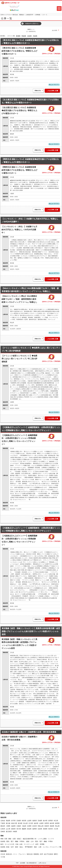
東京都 (8, 823)
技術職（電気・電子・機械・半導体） (13, 841)
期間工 (56, 854)
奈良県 (35, 826)
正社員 (3, 854)
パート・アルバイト (19, 854)
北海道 (3, 821)
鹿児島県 (9, 832)
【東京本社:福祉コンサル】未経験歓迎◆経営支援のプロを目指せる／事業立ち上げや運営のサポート (30, 42)
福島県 (35, 821)
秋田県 (24, 821)
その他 (3, 857)
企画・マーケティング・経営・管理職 (32, 844)
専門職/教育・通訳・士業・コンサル (37, 847)
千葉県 (3, 823)
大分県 (56, 829)
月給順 (35, 36)
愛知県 (3, 826)
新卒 (42, 854)
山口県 (8, 829)
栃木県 (45, 821)
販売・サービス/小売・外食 (9, 844)
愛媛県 (24, 829)
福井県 (36, 823)
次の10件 (55, 30)
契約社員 (30, 854)
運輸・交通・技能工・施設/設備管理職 (21, 839)
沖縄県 (15, 832)
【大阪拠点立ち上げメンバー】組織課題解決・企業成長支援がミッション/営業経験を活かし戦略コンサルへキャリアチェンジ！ (31, 429)
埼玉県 (56, 821)
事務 (2, 839)
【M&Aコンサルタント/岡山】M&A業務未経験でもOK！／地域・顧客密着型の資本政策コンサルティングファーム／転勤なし (30, 290)
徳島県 (13, 829)
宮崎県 (3, 832)
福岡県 (35, 829)
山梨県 (41, 823)
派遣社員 (9, 854)
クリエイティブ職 (55, 847)
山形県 (29, 821)
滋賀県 (13, 826)
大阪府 (24, 826)
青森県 (8, 821)
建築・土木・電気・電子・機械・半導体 (39, 841)
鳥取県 (47, 826)
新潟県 (20, 823)
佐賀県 (40, 829)
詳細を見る (38, 91)
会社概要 (23, 863)
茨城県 (40, 821)
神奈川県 (14, 823)
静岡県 (57, 823)
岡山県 (57, 826)
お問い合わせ (42, 863)
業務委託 (36, 854)
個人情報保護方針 (32, 863)
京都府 (19, 826)
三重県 (8, 826)
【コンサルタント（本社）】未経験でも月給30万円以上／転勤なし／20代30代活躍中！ (30, 220)
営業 (6, 839)
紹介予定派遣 (48, 854)
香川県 (19, 829)
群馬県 (51, 821)
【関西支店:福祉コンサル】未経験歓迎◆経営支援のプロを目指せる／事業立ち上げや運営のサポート (30, 161)
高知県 (29, 829)
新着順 (18, 36)
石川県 (31, 823)
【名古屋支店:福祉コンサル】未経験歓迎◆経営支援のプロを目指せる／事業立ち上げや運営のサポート (30, 101)
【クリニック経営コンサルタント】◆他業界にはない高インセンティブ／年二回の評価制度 (31, 349)
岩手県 (13, 821)
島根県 (52, 826)
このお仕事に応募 (52, 91)
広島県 (3, 829)
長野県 (47, 823)
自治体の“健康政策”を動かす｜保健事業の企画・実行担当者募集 (29, 732)
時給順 (24, 36)
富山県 (25, 823)
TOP (17, 863)
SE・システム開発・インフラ (44, 839)
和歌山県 (41, 826)
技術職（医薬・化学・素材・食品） (12, 847)
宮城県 (19, 821)
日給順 (29, 36)
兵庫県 (29, 826)
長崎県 (45, 829)
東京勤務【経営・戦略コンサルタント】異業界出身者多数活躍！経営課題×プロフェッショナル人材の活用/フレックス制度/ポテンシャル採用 (31, 631)
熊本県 (51, 829)
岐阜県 (52, 823)
